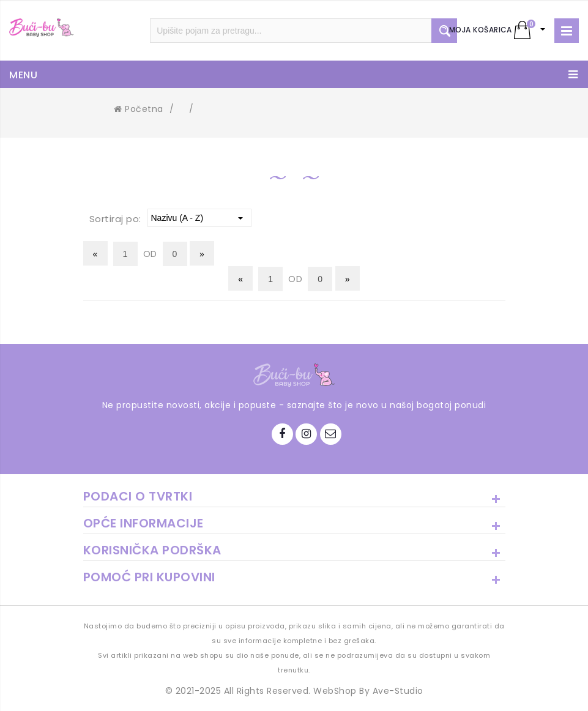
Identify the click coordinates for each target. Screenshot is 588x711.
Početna (139, 109)
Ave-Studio (398, 691)
